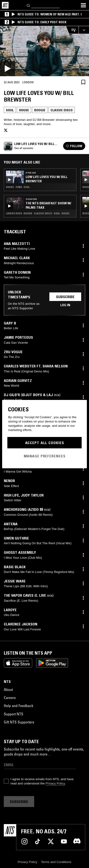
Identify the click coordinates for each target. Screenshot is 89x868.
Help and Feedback (19, 706)
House (24, 110)
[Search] (28, 5)
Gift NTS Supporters (19, 722)
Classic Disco (62, 110)
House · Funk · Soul (18, 187)
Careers (10, 698)
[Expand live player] (84, 30)
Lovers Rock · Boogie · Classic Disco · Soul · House (38, 213)
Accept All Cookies (45, 443)
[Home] (5, 5)
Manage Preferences (45, 456)
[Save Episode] (83, 82)
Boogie (40, 110)
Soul (10, 110)
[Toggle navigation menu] (83, 5)
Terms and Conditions (56, 862)
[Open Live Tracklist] (72, 30)
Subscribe (65, 297)
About (8, 690)
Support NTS (14, 714)
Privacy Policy (55, 783)
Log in (65, 305)
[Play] (44, 51)
